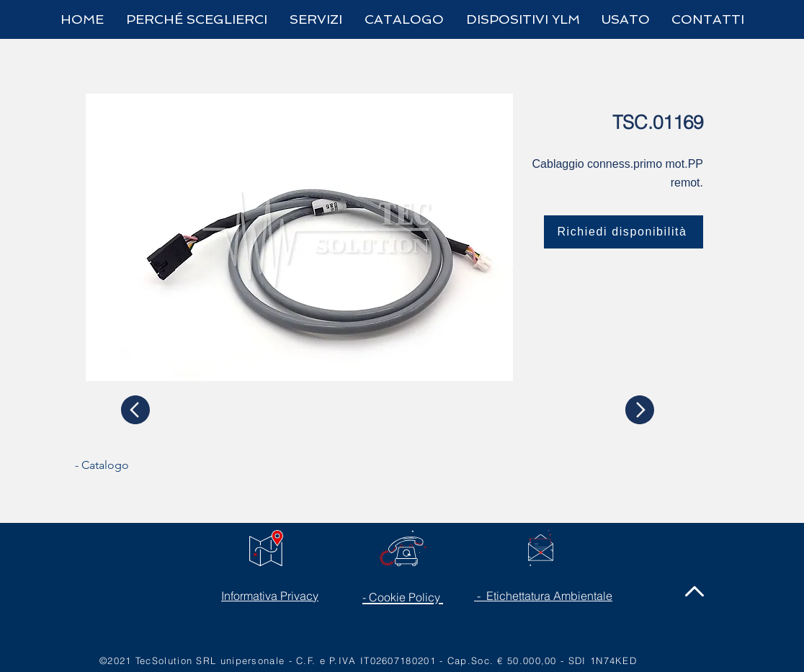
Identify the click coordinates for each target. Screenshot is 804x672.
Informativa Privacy (270, 596)
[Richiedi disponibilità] (624, 232)
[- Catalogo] (129, 465)
